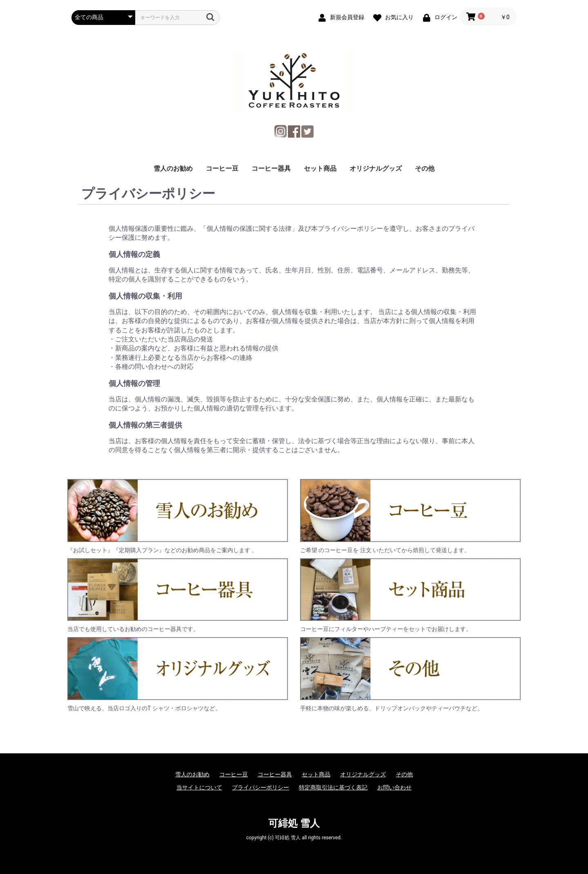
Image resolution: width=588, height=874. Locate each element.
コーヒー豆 (222, 168)
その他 (425, 168)
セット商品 (320, 168)
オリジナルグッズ (376, 168)
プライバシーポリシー (261, 787)
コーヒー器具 (271, 168)
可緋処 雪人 (294, 823)
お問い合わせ (394, 787)
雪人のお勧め (173, 168)
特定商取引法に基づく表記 (333, 787)
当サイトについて (199, 787)
